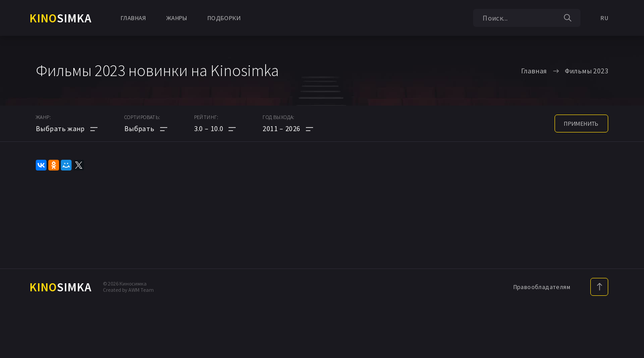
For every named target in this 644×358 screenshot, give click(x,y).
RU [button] (604, 18)
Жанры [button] (177, 18)
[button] (215, 128)
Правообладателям (542, 287)
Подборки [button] (224, 18)
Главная (133, 18)
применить (581, 124)
